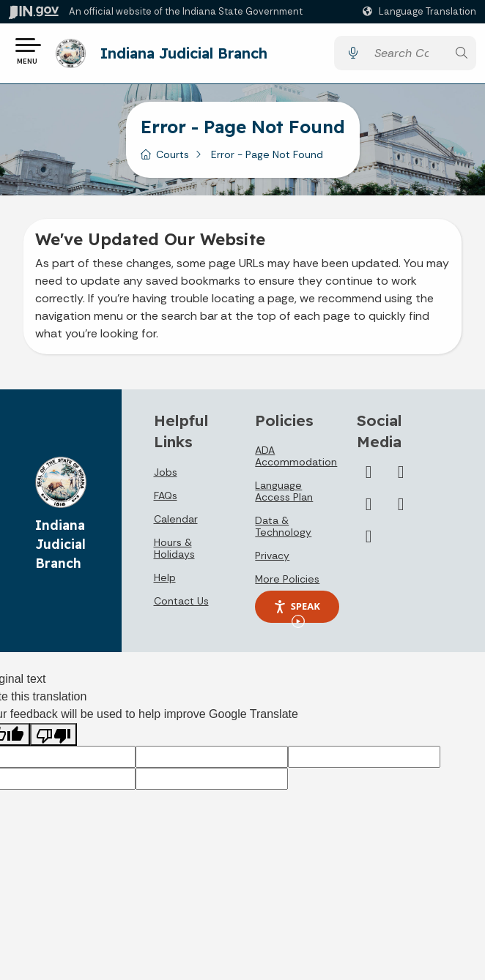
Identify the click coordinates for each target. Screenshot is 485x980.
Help (165, 582)
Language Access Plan (284, 496)
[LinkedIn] (369, 509)
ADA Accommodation (296, 461)
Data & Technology (283, 531)
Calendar (176, 523)
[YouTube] (401, 476)
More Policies (287, 584)
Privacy (272, 561)
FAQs (166, 500)
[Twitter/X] (369, 476)
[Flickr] (401, 509)
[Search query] (407, 56)
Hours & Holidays (174, 553)
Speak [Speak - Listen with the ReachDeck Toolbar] (297, 616)
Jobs (166, 476)
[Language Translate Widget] (421, 12)
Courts (173, 160)
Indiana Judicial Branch (188, 55)
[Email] (369, 541)
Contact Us (181, 605)
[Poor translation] (53, 740)
